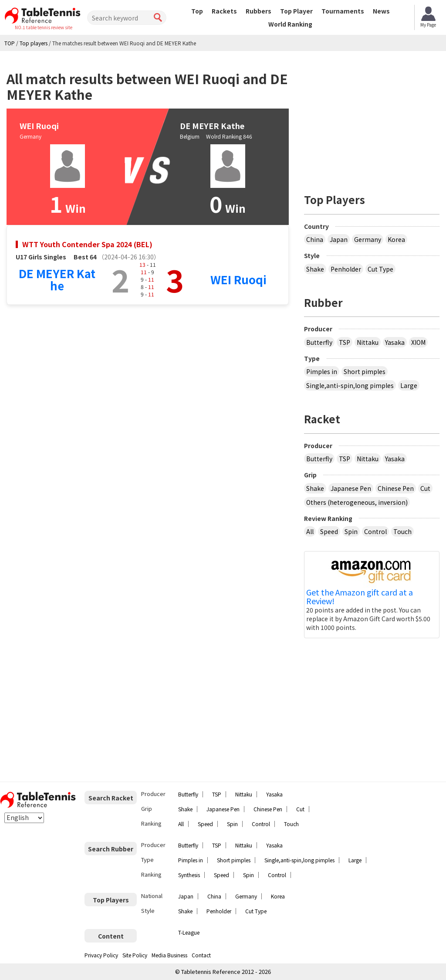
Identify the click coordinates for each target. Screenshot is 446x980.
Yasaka (395, 342)
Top (197, 11)
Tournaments (343, 11)
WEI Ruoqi (238, 279)
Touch (402, 531)
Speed (329, 531)
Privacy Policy (101, 955)
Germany (368, 239)
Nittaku (368, 342)
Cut (425, 488)
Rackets (224, 11)
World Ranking (290, 24)
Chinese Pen (396, 488)
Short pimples (365, 371)
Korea (396, 239)
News (381, 11)
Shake (315, 269)
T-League (189, 932)
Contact (201, 955)
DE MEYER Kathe (57, 279)
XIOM (418, 342)
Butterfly (319, 342)
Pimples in (322, 371)
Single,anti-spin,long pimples (350, 385)
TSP (345, 342)
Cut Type (380, 269)
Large (409, 385)
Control (375, 531)
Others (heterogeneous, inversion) (357, 502)
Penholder (346, 269)
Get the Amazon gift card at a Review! (360, 597)
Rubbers (258, 11)
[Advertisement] (375, 119)
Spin (351, 531)
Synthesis (189, 875)
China (315, 239)
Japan (339, 239)
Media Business (169, 955)
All (310, 531)
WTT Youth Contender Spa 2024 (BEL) (87, 244)
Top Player (296, 11)
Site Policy (135, 955)
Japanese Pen (351, 488)
